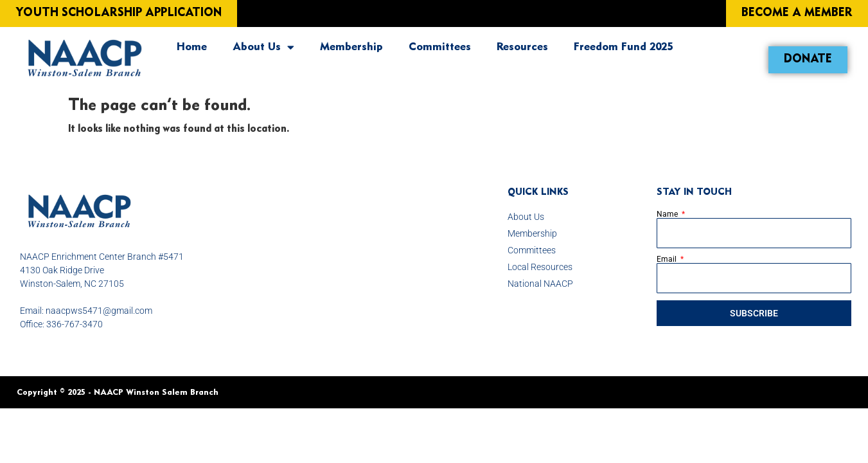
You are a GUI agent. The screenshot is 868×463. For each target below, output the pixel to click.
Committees (440, 47)
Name (668, 214)
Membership (351, 47)
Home (192, 47)
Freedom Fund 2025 (623, 47)
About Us (263, 47)
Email (668, 259)
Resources (522, 47)
